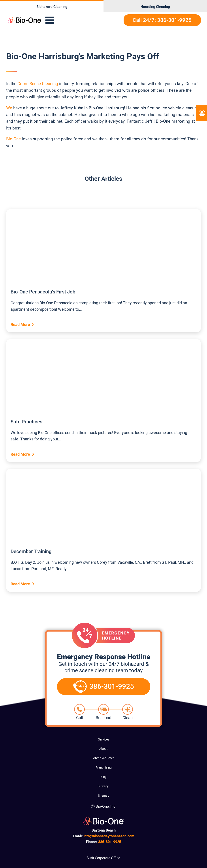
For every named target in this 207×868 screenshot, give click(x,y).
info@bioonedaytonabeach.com (109, 836)
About (103, 749)
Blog (103, 777)
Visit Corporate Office (104, 858)
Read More (20, 325)
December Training (31, 551)
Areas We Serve (104, 758)
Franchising (104, 767)
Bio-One (14, 139)
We (9, 108)
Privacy (103, 786)
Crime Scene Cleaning (38, 84)
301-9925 (110, 842)
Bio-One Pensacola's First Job (43, 292)
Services (104, 739)
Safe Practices (26, 422)
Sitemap (104, 796)
